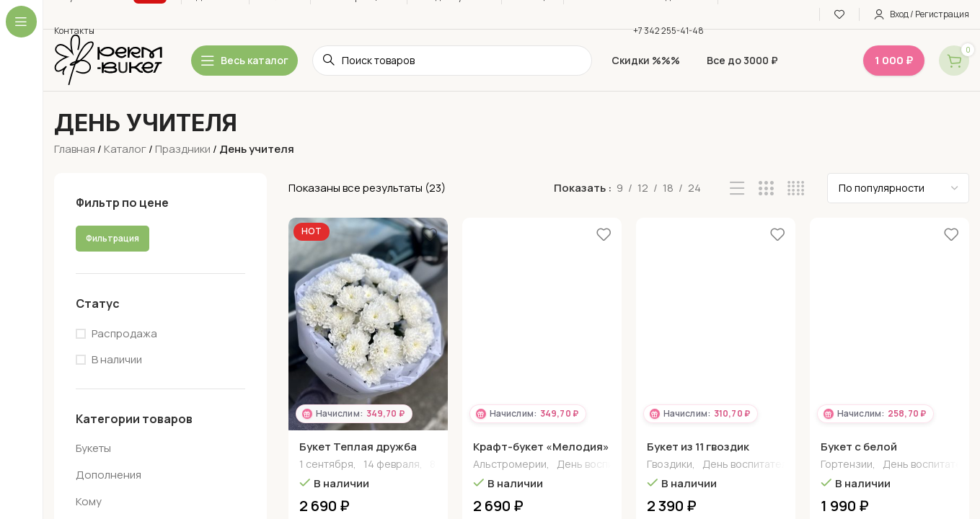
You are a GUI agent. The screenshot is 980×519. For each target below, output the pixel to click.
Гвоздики (670, 465)
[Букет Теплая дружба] (368, 324)
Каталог (125, 149)
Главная (75, 149)
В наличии (117, 359)
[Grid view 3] (766, 188)
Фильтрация (112, 238)
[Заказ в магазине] (898, 188)
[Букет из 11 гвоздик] (716, 324)
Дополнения (109, 475)
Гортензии (847, 465)
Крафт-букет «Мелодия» (541, 447)
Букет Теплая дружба (358, 447)
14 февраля (392, 465)
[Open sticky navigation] (244, 61)
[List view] (737, 188)
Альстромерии (510, 465)
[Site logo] (108, 59)
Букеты (93, 448)
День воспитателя (602, 465)
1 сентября (326, 465)
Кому (89, 501)
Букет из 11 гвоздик (698, 447)
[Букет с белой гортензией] (889, 324)
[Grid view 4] (796, 188)
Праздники (183, 149)
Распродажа (124, 333)
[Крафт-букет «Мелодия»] (542, 324)
